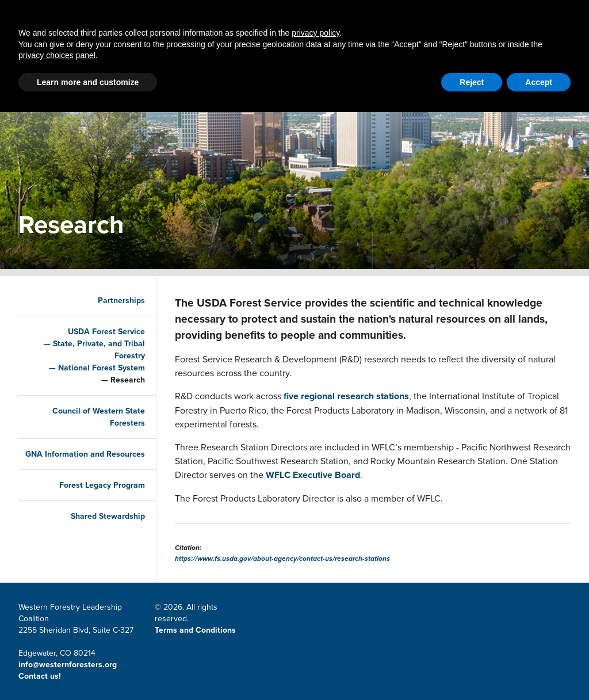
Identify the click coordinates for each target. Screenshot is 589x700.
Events (496, 56)
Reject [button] (472, 670)
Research (120, 380)
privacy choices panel (57, 643)
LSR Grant (315, 56)
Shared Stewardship (100, 528)
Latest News (239, 56)
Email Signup (476, 15)
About (447, 56)
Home (89, 56)
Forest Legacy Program (95, 497)
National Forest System (94, 368)
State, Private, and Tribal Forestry (91, 349)
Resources (386, 56)
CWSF (524, 15)
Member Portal (406, 15)
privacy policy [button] (315, 621)
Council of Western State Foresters (91, 417)
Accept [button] (539, 670)
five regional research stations (346, 396)
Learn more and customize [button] (88, 670)
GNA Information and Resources (98, 460)
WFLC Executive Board (313, 475)
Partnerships (154, 56)
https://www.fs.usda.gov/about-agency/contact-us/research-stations (282, 559)
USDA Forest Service (99, 331)
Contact (345, 15)
